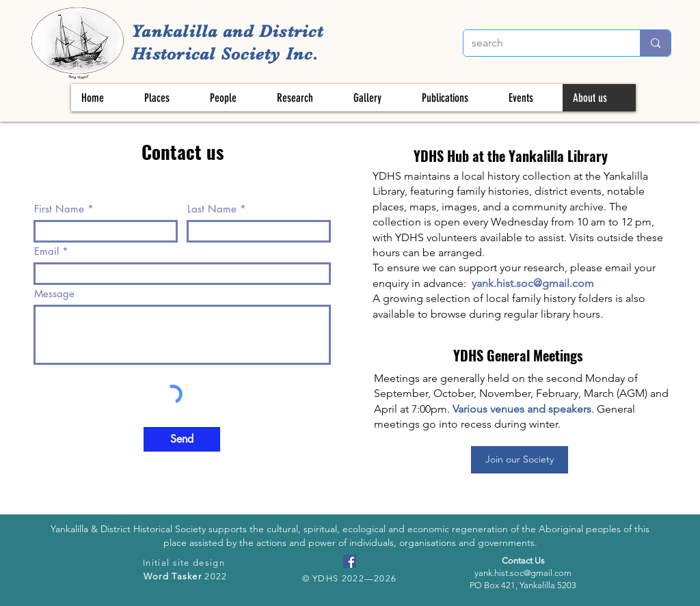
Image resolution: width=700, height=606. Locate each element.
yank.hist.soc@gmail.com (533, 283)
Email (46, 251)
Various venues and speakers (522, 409)
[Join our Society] (520, 460)
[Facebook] (350, 561)
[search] (541, 43)
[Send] (182, 439)
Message (54, 293)
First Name (59, 209)
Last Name (212, 209)
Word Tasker (173, 576)
